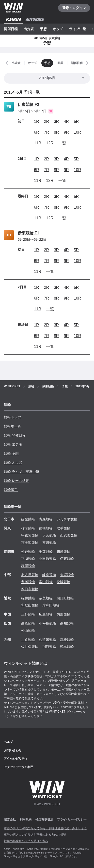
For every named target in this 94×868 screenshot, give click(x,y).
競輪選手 (11, 490)
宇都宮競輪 (30, 535)
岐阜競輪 (49, 575)
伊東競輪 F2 (28, 105)
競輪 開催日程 (15, 435)
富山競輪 (46, 582)
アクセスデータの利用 (19, 767)
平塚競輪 (28, 559)
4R (66, 121)
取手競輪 (63, 528)
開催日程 (11, 29)
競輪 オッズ (13, 463)
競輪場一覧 (13, 426)
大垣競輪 (67, 575)
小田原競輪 (47, 559)
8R (56, 132)
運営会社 (10, 819)
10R (77, 132)
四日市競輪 (30, 589)
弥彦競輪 (28, 528)
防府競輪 (63, 614)
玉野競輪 (28, 614)
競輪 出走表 (13, 444)
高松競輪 (28, 623)
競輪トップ (13, 417)
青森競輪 (46, 519)
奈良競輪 (46, 598)
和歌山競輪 (30, 605)
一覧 (62, 143)
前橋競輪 (46, 528)
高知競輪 (67, 623)
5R (76, 121)
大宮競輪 (49, 535)
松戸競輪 (28, 552)
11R (38, 143)
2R (46, 121)
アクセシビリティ (16, 759)
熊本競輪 (67, 647)
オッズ (58, 29)
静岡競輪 (28, 566)
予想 (43, 29)
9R (66, 132)
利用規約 (26, 819)
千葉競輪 (46, 552)
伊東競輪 (67, 559)
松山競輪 (28, 630)
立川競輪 (49, 542)
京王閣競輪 (30, 542)
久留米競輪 (47, 640)
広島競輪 (46, 614)
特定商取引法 (44, 819)
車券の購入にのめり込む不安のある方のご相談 (35, 835)
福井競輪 (28, 598)
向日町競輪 (65, 598)
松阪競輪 (63, 582)
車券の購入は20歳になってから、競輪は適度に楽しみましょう (45, 828)
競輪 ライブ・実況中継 (22, 472)
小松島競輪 (47, 623)
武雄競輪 (67, 640)
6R (36, 132)
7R (46, 132)
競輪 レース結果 (16, 481)
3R (56, 121)
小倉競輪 (28, 640)
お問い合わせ (13, 750)
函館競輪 (28, 519)
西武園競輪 (69, 535)
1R (36, 121)
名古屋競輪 (30, 575)
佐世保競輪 (30, 647)
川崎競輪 (63, 552)
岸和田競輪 (51, 605)
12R (50, 143)
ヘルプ (8, 742)
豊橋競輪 (28, 582)
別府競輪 (49, 647)
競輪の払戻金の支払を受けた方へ (26, 841)
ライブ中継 (78, 29)
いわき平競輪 (67, 519)
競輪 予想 (11, 453)
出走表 (29, 29)
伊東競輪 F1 (28, 233)
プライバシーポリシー (72, 819)
